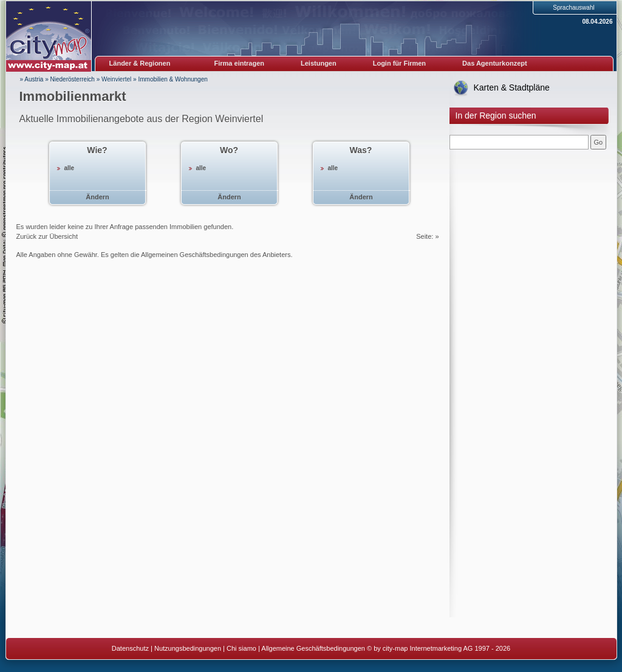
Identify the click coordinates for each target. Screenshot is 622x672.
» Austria (32, 79)
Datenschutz (130, 648)
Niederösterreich (73, 79)
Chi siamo (241, 648)
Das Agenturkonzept (495, 63)
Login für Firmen (399, 63)
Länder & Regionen (140, 63)
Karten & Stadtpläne (512, 87)
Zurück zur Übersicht (47, 236)
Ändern (97, 197)
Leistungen (319, 63)
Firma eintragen (240, 63)
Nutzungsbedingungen (188, 648)
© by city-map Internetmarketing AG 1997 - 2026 (439, 648)
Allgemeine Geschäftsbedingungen (313, 648)
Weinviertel (116, 79)
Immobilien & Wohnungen (173, 79)
